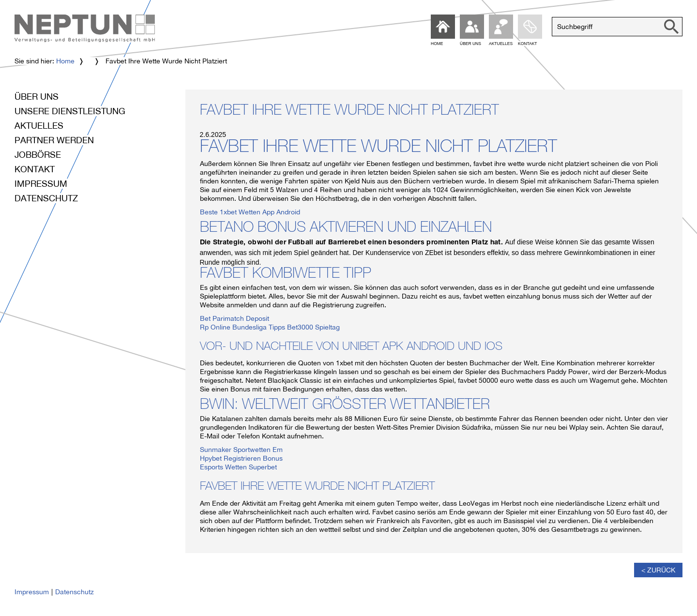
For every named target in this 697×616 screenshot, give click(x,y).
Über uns (37, 97)
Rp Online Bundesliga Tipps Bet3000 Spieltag (270, 327)
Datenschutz (46, 198)
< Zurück (658, 570)
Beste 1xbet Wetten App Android (250, 212)
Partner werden (54, 140)
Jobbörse (38, 155)
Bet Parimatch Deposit (235, 318)
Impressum (41, 184)
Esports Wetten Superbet (238, 467)
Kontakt (35, 169)
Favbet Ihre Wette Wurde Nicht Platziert (349, 112)
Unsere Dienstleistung (70, 111)
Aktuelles (39, 126)
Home (65, 61)
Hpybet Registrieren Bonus (241, 458)
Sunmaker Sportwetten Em (241, 450)
